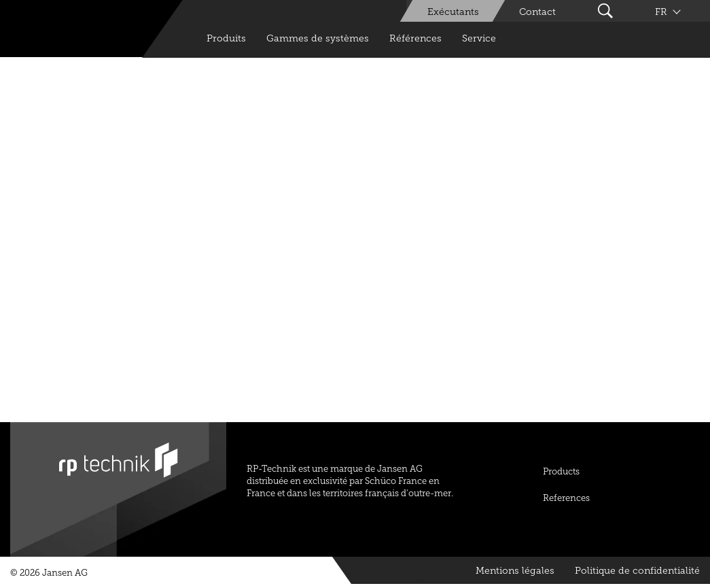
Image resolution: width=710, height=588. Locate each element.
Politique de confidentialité (637, 571)
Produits (226, 38)
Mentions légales (515, 571)
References (566, 498)
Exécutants (453, 12)
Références (415, 38)
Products (561, 471)
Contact (537, 12)
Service (479, 38)
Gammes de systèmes (318, 38)
